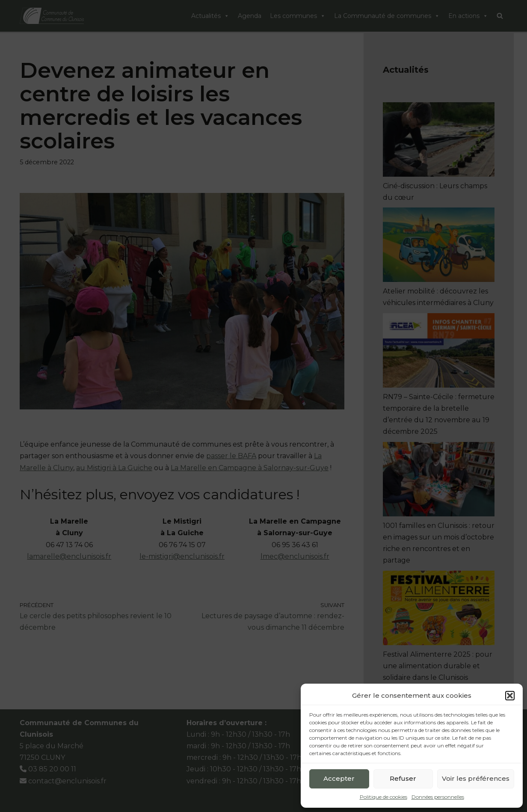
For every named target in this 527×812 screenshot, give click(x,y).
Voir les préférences (476, 778)
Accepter (339, 778)
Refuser (403, 778)
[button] (510, 696)
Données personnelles (438, 797)
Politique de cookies (383, 797)
